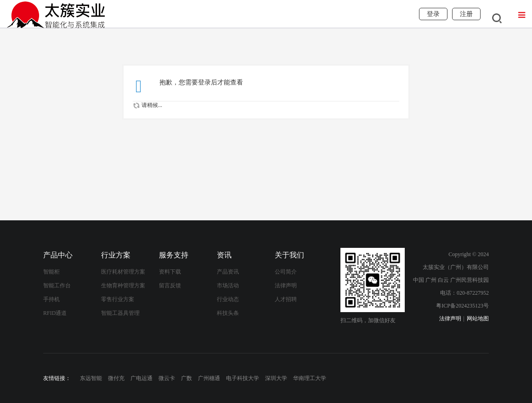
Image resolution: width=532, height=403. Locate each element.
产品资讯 (228, 272)
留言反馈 (170, 285)
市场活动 (228, 285)
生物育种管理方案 (123, 285)
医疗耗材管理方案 (123, 272)
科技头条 (228, 313)
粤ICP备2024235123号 (462, 306)
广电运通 (141, 378)
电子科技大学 (243, 378)
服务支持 (174, 255)
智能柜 (51, 272)
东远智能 (91, 378)
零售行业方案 (118, 299)
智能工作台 (57, 285)
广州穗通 (209, 378)
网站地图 (478, 319)
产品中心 (58, 255)
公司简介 (286, 272)
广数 (187, 378)
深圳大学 (276, 378)
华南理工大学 (310, 378)
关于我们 (289, 255)
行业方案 (116, 255)
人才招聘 (286, 299)
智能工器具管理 (120, 313)
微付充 (116, 378)
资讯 (224, 255)
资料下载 (170, 272)
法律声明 (286, 285)
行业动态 (228, 299)
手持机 (51, 299)
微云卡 (167, 378)
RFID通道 (55, 313)
